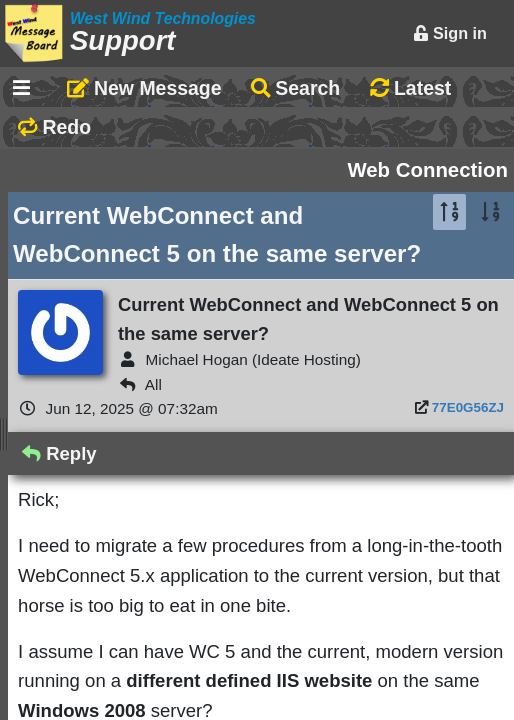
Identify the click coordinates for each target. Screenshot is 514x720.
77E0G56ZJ (468, 407)
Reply (59, 453)
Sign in (450, 33)
